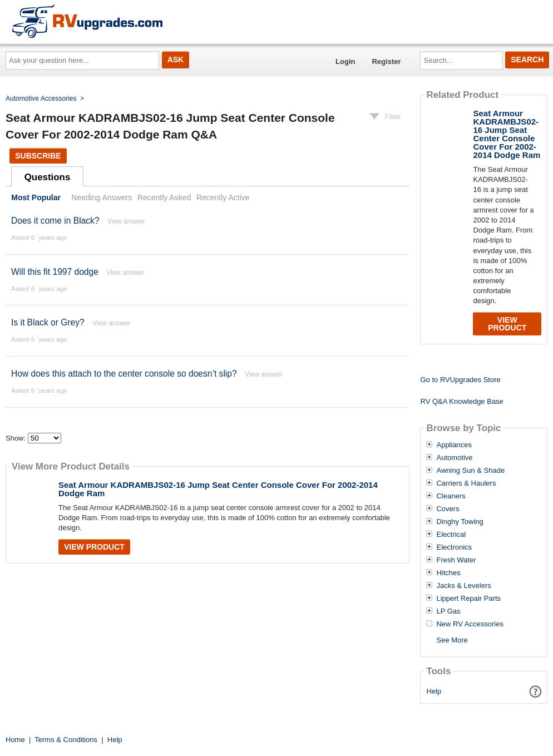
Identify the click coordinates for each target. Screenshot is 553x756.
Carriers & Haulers (466, 483)
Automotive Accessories (41, 98)
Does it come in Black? (55, 221)
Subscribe (38, 156)
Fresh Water (456, 560)
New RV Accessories (470, 624)
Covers (448, 509)
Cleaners (451, 496)
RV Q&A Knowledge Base (461, 401)
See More (452, 640)
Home (15, 740)
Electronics (454, 547)
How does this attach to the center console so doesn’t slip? (124, 374)
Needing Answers (102, 197)
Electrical (451, 535)
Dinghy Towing (460, 522)
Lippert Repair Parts (468, 599)
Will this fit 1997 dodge (55, 272)
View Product (94, 547)
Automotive (454, 458)
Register (386, 61)
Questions (48, 177)
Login (345, 61)
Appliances (454, 445)
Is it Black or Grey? (48, 322)
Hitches (448, 573)
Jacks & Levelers (463, 586)
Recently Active (223, 197)
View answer (126, 221)
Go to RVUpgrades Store (460, 380)
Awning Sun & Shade (470, 471)
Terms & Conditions (66, 740)
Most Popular (36, 197)
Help (434, 691)
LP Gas (448, 611)
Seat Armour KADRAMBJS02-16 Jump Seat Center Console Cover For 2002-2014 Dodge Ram (218, 489)
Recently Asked (164, 197)
